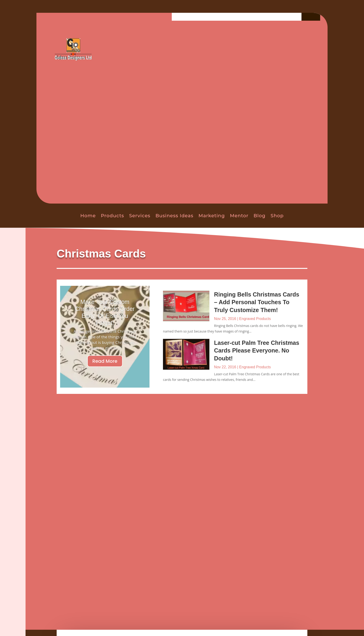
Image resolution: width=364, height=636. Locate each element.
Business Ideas (174, 216)
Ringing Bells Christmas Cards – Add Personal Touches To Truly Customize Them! (257, 302)
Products (112, 216)
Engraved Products (255, 319)
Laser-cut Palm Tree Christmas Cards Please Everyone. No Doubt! (257, 351)
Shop (277, 216)
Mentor (239, 216)
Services (140, 216)
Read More (105, 361)
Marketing (212, 216)
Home (88, 216)
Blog (259, 216)
